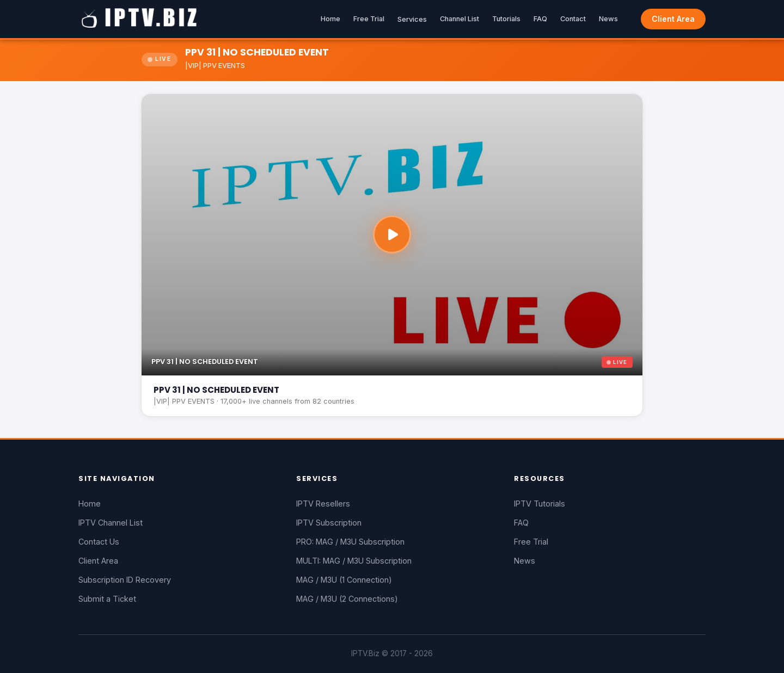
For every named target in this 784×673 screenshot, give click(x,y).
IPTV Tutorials (540, 504)
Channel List (460, 19)
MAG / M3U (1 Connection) (344, 580)
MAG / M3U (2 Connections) (347, 599)
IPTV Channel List (111, 523)
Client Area (673, 19)
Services (412, 19)
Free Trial (369, 19)
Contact (573, 19)
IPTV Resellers (323, 504)
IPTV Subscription (329, 523)
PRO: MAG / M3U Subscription (350, 542)
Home (330, 19)
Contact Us (99, 542)
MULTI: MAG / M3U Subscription (354, 561)
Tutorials (506, 19)
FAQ (540, 19)
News (608, 19)
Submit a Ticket (107, 599)
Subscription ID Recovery (125, 580)
